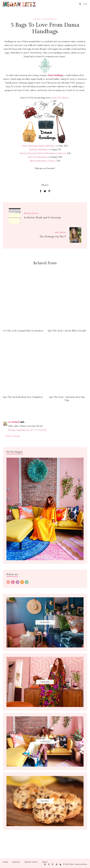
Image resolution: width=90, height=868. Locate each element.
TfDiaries (71, 864)
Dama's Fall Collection (60, 98)
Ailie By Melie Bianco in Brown (43, 161)
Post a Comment (13, 436)
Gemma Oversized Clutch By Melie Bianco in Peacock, (43, 153)
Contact (16, 862)
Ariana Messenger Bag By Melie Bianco (39, 146)
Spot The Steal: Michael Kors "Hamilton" (23, 397)
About (45, 862)
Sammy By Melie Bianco (38, 157)
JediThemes (84, 864)
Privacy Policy (31, 862)
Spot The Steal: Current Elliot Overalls (67, 331)
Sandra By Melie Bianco (39, 150)
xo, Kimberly (14, 422)
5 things (37, 19)
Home (5, 862)
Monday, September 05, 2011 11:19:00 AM (27, 430)
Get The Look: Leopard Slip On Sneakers (23, 331)
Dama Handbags (55, 75)
